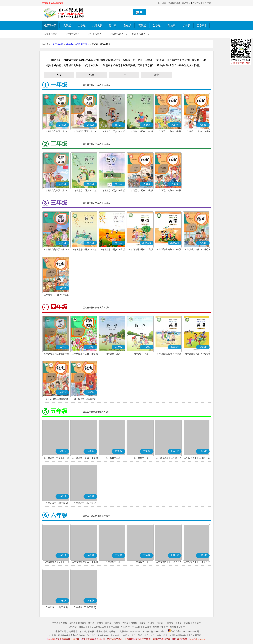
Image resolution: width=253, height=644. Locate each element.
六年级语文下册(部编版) (85, 607)
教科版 (113, 26)
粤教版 (125, 623)
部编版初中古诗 (160, 627)
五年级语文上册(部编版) (57, 503)
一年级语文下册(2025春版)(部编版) (197, 132)
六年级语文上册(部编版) (57, 607)
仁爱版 (142, 623)
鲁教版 (127, 26)
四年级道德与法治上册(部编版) (57, 354)
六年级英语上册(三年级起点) (169, 562)
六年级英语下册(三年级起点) (197, 562)
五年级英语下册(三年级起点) (197, 458)
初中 (124, 75)
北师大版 (97, 26)
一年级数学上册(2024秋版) (113, 131)
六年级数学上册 (113, 562)
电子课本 (162, 3)
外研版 (151, 623)
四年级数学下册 (141, 354)
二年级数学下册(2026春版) (113, 190)
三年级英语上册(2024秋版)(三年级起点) (141, 250)
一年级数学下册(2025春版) (141, 131)
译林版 (160, 623)
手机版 (55, 623)
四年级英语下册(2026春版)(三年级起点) (197, 354)
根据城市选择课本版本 (53, 3)
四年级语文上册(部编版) (57, 399)
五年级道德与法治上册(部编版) (57, 458)
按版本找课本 (51, 34)
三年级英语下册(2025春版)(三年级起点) (169, 250)
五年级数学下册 (141, 458)
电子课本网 (50, 26)
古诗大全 (186, 3)
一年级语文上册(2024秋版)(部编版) (169, 132)
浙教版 (157, 26)
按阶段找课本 (117, 34)
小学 (92, 75)
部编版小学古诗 (177, 627)
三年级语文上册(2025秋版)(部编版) (197, 250)
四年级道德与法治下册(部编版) (85, 354)
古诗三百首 (114, 627)
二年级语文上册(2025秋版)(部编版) (141, 191)
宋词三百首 (137, 627)
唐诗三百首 (84, 627)
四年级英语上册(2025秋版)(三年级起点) (169, 354)
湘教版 (134, 623)
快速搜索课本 (174, 3)
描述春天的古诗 (99, 627)
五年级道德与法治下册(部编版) (85, 458)
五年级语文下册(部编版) (85, 503)
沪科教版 (169, 623)
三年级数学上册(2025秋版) (85, 250)
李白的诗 (125, 627)
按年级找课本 (73, 34)
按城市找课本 (139, 34)
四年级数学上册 (113, 354)
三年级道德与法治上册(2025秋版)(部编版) (57, 250)
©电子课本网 (60, 632)
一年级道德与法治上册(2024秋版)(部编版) (57, 132)
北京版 (187, 623)
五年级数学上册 (113, 458)
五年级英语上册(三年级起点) (169, 458)
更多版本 (202, 26)
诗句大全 (196, 3)
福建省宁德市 (83, 44)
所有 (59, 75)
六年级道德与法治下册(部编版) (85, 562)
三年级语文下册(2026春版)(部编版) (57, 295)
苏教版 (82, 26)
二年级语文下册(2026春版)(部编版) (169, 191)
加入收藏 (207, 3)
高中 (156, 75)
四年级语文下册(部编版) (85, 399)
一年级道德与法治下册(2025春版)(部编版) (85, 132)
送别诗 (148, 627)
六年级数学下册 (141, 562)
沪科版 (186, 26)
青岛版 (179, 623)
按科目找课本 (95, 34)
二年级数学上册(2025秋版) (85, 190)
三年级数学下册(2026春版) (113, 250)
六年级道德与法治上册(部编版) (57, 562)
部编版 (172, 26)
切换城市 (70, 44)
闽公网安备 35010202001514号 (183, 632)
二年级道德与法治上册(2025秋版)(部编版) (57, 191)
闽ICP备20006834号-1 (156, 632)
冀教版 (142, 26)
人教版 (67, 26)
